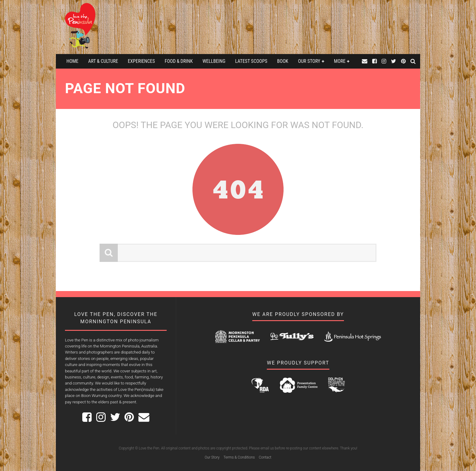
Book (283, 61)
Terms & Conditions (239, 457)
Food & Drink (179, 61)
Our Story (309, 61)
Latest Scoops (251, 61)
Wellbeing (214, 61)
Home (73, 61)
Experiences (141, 61)
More (340, 61)
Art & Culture (103, 61)
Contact (265, 457)
